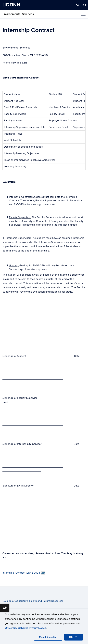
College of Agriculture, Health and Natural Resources (33, 601)
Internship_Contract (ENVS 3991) (24, 573)
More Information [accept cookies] (48, 637)
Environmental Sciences (18, 14)
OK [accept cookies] (74, 637)
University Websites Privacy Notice (25, 628)
